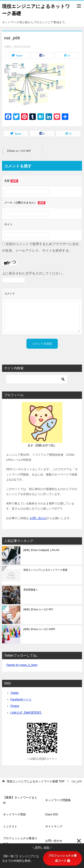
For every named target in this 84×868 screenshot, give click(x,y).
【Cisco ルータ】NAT (19, 151)
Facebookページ (21, 699)
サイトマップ (54, 826)
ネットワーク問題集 (58, 800)
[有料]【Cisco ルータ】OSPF (39, 629)
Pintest (15, 706)
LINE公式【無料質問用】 (26, 713)
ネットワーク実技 (14, 814)
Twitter (15, 693)
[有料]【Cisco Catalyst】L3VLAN (41, 550)
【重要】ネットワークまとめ (20, 800)
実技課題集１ (31, 590)
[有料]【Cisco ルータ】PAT (38, 609)
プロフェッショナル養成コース (20, 841)
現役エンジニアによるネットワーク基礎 (45, 570)
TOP (36, 781)
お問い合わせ (38, 518)
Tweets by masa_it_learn (22, 665)
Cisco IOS (52, 814)
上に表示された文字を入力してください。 (34, 273)
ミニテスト (10, 826)
